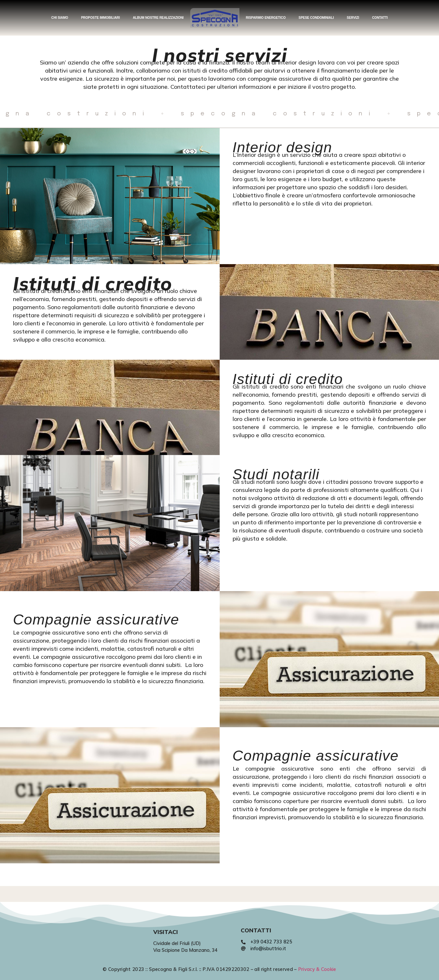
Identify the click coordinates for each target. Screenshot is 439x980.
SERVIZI (353, 18)
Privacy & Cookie (317, 969)
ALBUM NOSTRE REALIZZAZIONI (158, 18)
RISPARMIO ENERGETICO (266, 18)
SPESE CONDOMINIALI (316, 18)
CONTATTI (380, 18)
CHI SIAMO (60, 18)
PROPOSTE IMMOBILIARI (100, 18)
